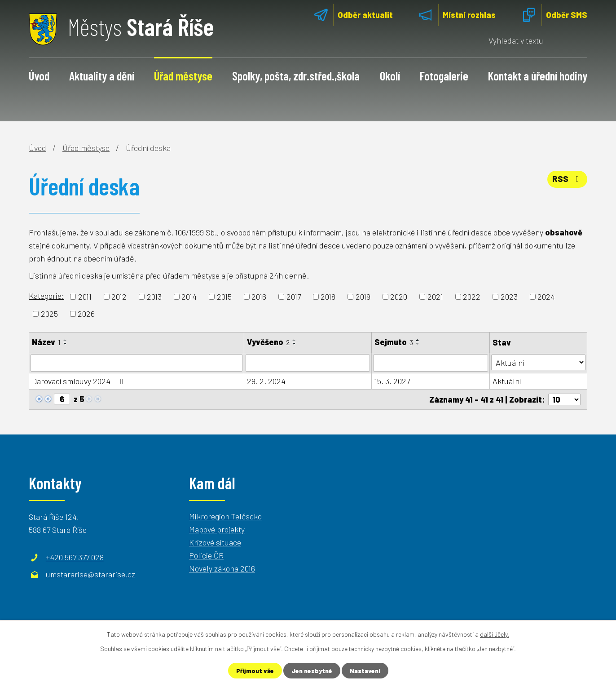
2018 (328, 297)
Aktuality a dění (102, 75)
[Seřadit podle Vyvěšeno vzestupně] (295, 340)
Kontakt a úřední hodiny (538, 75)
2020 (399, 297)
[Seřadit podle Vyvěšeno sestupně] (295, 344)
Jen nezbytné (312, 671)
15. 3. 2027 (392, 381)
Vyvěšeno (268, 342)
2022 (472, 297)
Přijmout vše (255, 671)
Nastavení (365, 671)
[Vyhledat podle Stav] (538, 362)
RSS (568, 179)
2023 (509, 297)
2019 (363, 297)
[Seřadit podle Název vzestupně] (66, 340)
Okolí (390, 75)
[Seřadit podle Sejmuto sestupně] (418, 344)
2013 (154, 297)
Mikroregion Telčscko (225, 516)
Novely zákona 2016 (222, 568)
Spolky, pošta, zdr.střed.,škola (296, 75)
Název (46, 342)
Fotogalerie (444, 75)
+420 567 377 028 (75, 557)
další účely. (495, 634)
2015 (224, 297)
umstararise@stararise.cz (90, 574)
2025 (49, 314)
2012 (119, 297)
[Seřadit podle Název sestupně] (66, 344)
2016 (259, 297)
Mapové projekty (217, 529)
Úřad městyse (183, 75)
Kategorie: (46, 296)
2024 (546, 297)
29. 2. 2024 (266, 381)
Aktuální (507, 381)
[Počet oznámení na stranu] (564, 399)
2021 (435, 297)
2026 (86, 314)
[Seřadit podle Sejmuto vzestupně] (418, 340)
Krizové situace (215, 542)
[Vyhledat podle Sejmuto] (431, 363)
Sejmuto (394, 342)
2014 (189, 297)
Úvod (39, 75)
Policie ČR (206, 555)
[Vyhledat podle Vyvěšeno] (308, 363)
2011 (85, 297)
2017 (294, 297)
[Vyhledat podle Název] (136, 363)
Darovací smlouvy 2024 (79, 381)
